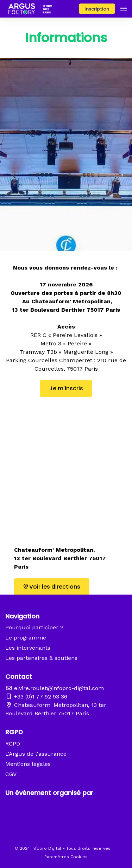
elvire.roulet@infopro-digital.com (55, 688)
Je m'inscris (66, 388)
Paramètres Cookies (66, 857)
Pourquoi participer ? (34, 627)
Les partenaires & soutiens (41, 658)
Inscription (97, 9)
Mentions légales (28, 764)
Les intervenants (28, 648)
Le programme (26, 638)
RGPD (13, 744)
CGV (11, 774)
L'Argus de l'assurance (36, 754)
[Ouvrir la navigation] (124, 9)
